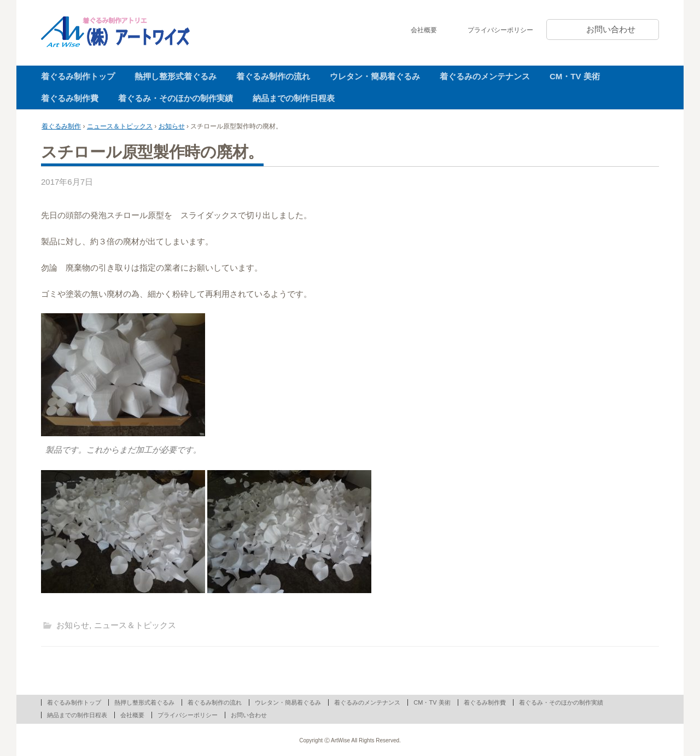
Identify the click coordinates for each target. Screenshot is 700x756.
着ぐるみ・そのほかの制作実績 (176, 98)
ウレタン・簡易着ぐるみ (375, 76)
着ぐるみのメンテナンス (485, 76)
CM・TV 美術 (575, 76)
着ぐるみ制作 (61, 126)
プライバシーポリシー (500, 30)
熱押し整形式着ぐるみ (176, 76)
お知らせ (172, 126)
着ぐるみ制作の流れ (273, 76)
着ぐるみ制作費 (70, 98)
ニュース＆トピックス (120, 126)
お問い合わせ (611, 29)
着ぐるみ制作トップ (78, 76)
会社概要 (424, 30)
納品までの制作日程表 (294, 98)
